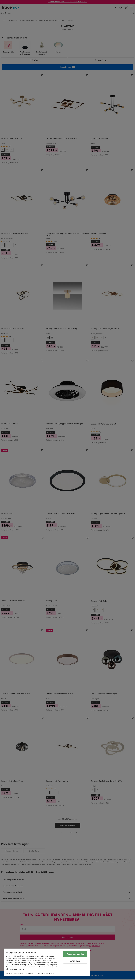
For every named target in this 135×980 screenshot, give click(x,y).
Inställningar (75, 961)
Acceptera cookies (75, 954)
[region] (47, 962)
